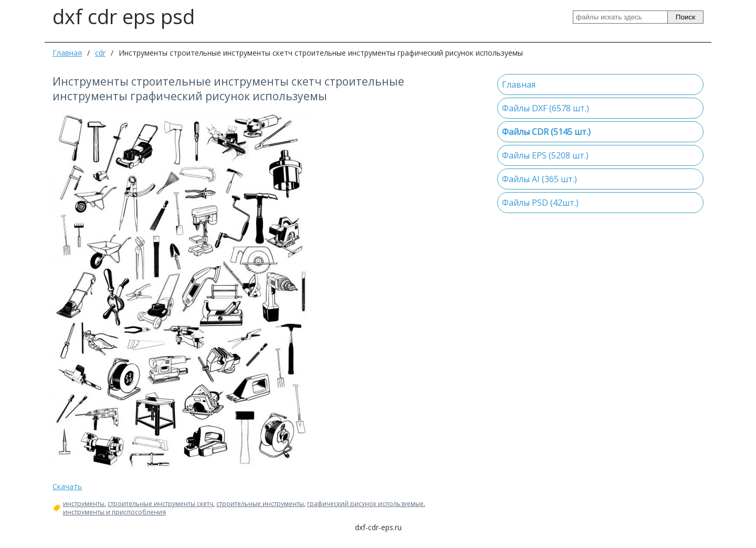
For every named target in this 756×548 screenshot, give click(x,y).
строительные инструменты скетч (160, 504)
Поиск (685, 17)
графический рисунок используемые (365, 504)
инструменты (84, 504)
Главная (67, 53)
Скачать (67, 486)
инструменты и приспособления (114, 512)
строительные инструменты (260, 504)
